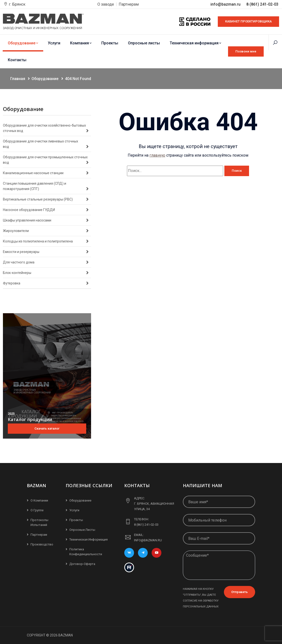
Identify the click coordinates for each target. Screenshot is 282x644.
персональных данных (201, 606)
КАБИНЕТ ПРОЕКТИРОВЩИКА (248, 21)
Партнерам (129, 4)
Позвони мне (246, 51)
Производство (42, 544)
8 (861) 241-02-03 (262, 4)
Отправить (240, 592)
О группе (37, 510)
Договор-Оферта (82, 564)
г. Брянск (17, 4)
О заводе (106, 4)
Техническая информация (195, 43)
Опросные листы (144, 43)
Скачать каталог (47, 428)
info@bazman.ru (226, 4)
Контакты (17, 60)
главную (157, 155)
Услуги (54, 43)
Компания (81, 43)
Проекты (110, 43)
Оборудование (23, 43)
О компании (39, 500)
